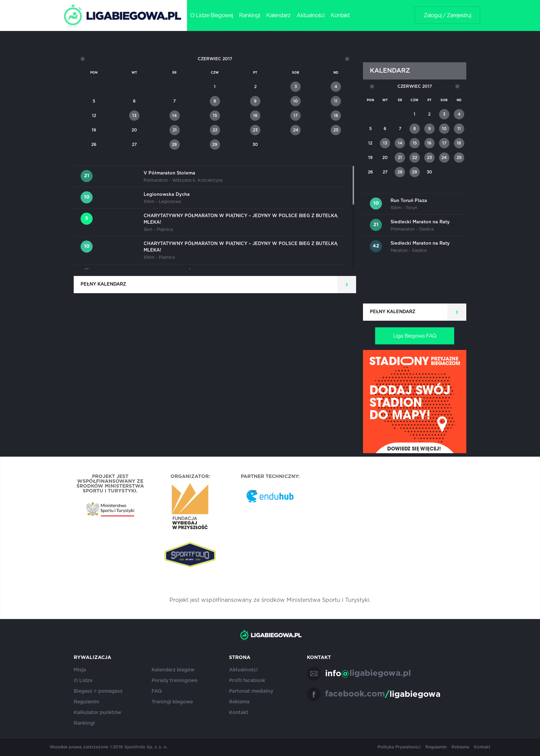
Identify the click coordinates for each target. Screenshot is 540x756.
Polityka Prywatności (399, 747)
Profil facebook (247, 681)
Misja (80, 670)
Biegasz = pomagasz (98, 691)
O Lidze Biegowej (211, 15)
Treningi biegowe (172, 702)
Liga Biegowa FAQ (415, 336)
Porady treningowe (174, 681)
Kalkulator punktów (97, 713)
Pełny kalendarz (103, 284)
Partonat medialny (251, 691)
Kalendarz (278, 15)
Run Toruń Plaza (409, 201)
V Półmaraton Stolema (169, 173)
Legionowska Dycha (167, 195)
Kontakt (340, 15)
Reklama (239, 702)
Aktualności (310, 15)
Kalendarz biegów (173, 670)
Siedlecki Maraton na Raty (420, 222)
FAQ (157, 691)
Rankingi (250, 15)
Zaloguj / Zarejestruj (447, 15)
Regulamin (86, 702)
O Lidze (83, 681)
